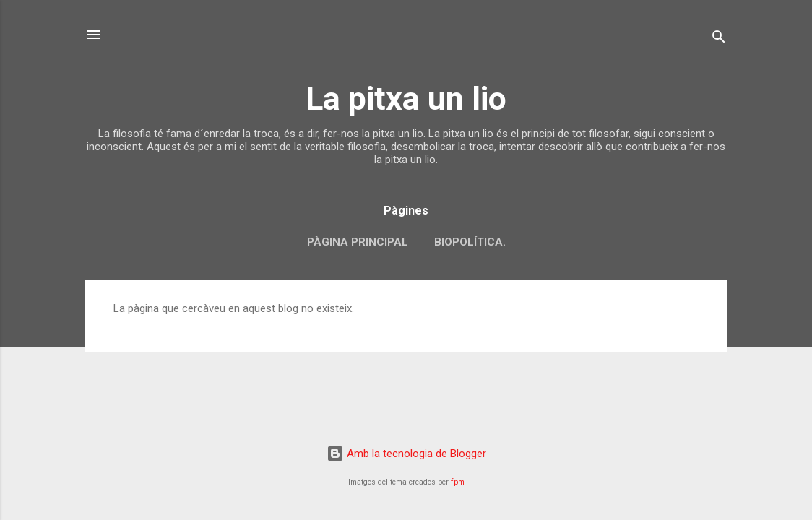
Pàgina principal (358, 242)
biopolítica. (470, 242)
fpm (458, 482)
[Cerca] (719, 39)
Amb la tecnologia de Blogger (406, 454)
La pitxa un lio (406, 99)
